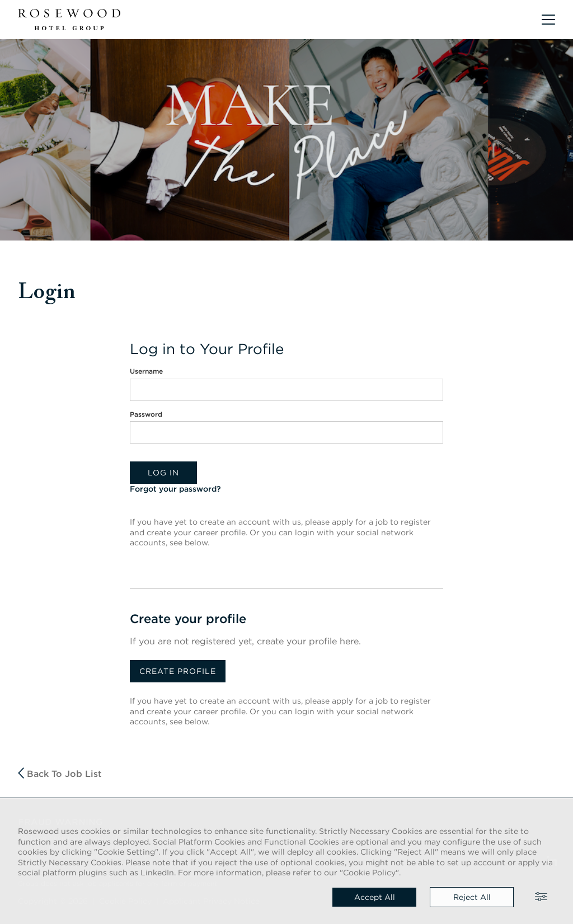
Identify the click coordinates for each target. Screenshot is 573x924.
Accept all (375, 897)
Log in (163, 473)
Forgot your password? (175, 489)
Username (146, 371)
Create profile (178, 671)
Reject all (472, 897)
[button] (548, 20)
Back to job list (60, 773)
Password (146, 414)
